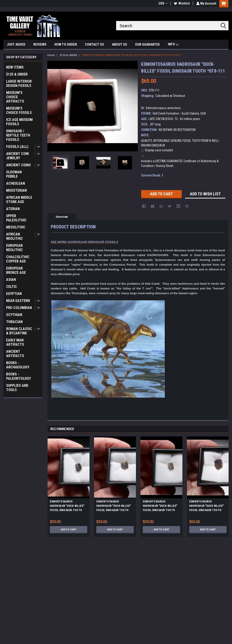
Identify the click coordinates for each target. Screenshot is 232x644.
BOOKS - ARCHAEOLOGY (18, 365)
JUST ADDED (16, 44)
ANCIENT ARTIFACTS (15, 354)
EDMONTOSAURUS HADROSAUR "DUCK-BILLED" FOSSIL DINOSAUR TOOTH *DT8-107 (207, 507)
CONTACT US (94, 44)
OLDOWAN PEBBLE (14, 174)
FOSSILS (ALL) (17, 147)
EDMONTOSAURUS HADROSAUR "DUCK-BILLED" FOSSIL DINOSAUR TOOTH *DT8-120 (114, 507)
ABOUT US (120, 44)
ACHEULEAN (16, 183)
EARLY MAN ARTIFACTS (15, 342)
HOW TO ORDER (66, 44)
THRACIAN (14, 322)
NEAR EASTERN (18, 301)
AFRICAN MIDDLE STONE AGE (19, 200)
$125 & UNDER (17, 74)
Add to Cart (69, 529)
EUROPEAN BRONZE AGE (16, 270)
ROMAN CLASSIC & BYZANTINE (19, 331)
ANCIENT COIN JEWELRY (17, 156)
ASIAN (11, 280)
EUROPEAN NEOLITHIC (14, 248)
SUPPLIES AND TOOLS (17, 388)
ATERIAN (13, 209)
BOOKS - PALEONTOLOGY (18, 376)
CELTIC (12, 287)
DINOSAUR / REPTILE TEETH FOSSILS (18, 135)
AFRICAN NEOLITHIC (14, 236)
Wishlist (181, 3)
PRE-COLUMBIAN (19, 308)
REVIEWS (40, 44)
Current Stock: (152, 175)
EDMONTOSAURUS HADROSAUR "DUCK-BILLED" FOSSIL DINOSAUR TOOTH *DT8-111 (132, 55)
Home (51, 55)
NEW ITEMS (15, 67)
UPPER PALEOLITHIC (16, 218)
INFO (173, 45)
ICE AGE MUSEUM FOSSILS (19, 122)
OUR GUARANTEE (147, 44)
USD (163, 3)
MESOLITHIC (16, 227)
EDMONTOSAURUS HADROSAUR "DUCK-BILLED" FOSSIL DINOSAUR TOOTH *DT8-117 (160, 507)
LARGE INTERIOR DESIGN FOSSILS (19, 83)
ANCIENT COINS (18, 165)
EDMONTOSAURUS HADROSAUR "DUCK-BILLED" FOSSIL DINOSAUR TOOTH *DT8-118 (67, 507)
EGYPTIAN (14, 294)
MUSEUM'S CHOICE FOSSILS (19, 110)
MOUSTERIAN (16, 190)
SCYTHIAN (14, 315)
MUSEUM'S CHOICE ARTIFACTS (15, 97)
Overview (62, 217)
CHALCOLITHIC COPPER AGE (18, 259)
